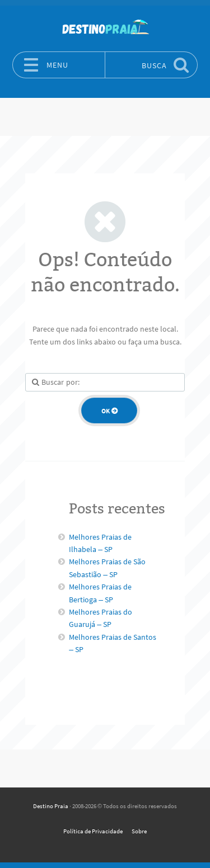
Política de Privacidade (93, 831)
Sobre (139, 831)
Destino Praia (51, 806)
